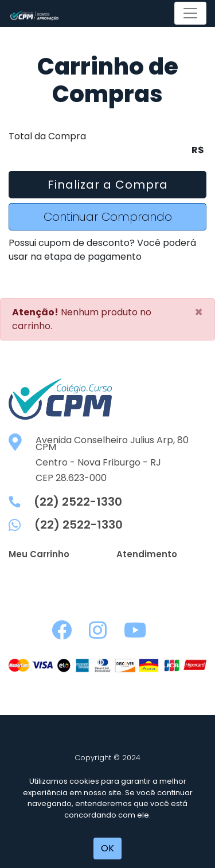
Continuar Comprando (108, 217)
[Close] (199, 312)
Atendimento (147, 554)
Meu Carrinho (39, 554)
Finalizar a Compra (108, 185)
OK (107, 848)
